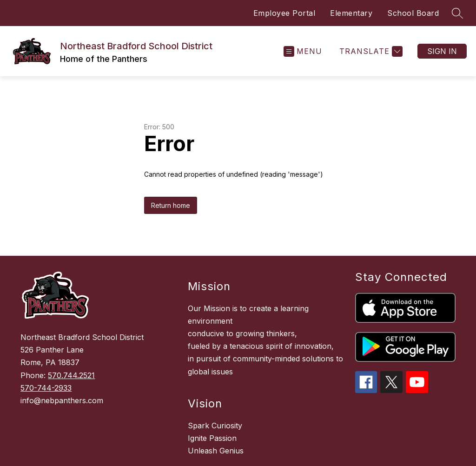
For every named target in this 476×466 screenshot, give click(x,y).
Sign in (442, 51)
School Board (413, 13)
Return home (171, 205)
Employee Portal (284, 13)
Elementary (351, 13)
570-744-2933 (46, 388)
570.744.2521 (71, 375)
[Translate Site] (370, 51)
